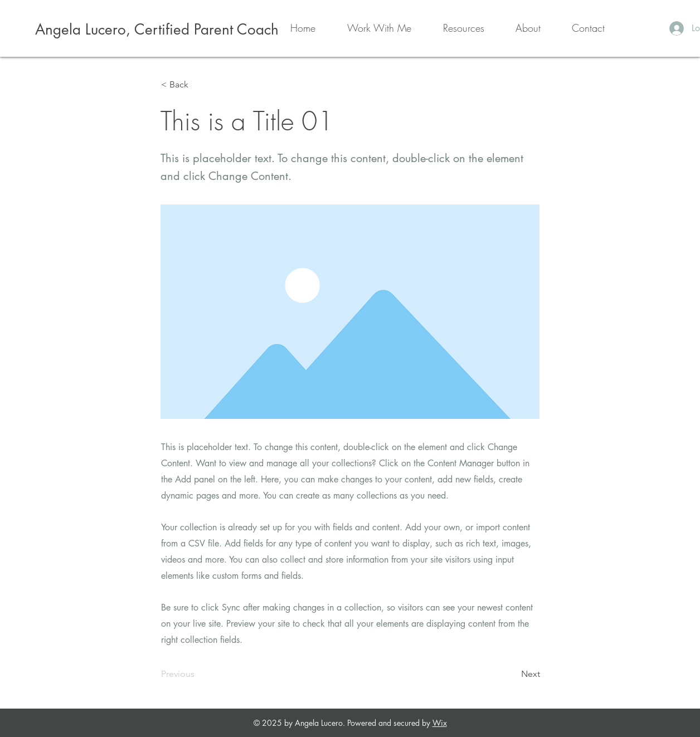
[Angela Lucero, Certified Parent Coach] (157, 30)
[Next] (512, 674)
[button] (369, 28)
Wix (440, 723)
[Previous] (198, 674)
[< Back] (198, 85)
